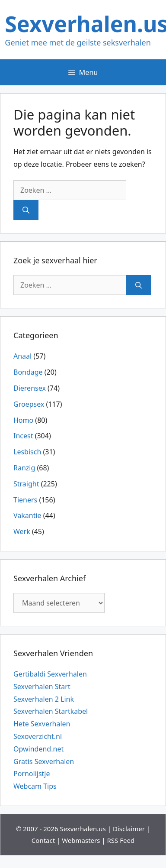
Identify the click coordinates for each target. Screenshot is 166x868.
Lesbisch (27, 452)
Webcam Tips (35, 786)
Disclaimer (129, 829)
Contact (43, 840)
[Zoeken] (26, 210)
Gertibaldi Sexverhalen (50, 674)
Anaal (22, 356)
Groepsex (29, 404)
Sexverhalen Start (42, 687)
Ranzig (24, 468)
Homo (23, 420)
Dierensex (30, 388)
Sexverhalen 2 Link (44, 699)
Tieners (25, 500)
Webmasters (81, 840)
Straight (26, 484)
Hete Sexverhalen (42, 724)
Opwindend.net (38, 749)
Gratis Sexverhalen (44, 761)
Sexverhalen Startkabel (51, 711)
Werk (22, 531)
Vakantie (27, 515)
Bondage (28, 372)
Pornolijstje (32, 774)
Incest (23, 436)
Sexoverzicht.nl (38, 736)
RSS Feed (121, 840)
